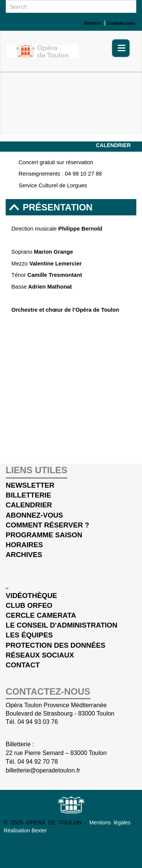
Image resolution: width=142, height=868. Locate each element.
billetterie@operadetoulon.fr (43, 770)
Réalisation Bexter (25, 830)
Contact (23, 665)
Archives (24, 555)
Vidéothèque (31, 596)
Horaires (24, 545)
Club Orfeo (29, 605)
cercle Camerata (41, 615)
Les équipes (29, 635)
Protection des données (55, 645)
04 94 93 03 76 (38, 722)
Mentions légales (111, 822)
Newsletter (30, 485)
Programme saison (44, 535)
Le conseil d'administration (62, 625)
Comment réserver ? (47, 525)
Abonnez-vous (34, 515)
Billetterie (28, 495)
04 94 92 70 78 (38, 762)
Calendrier (113, 145)
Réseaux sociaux (40, 655)
